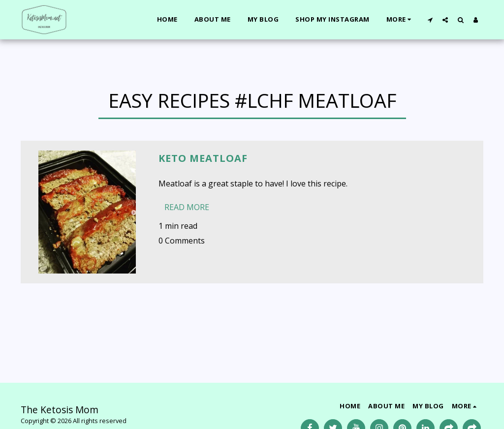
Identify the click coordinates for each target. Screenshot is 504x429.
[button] (430, 20)
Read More (187, 207)
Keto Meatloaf (203, 158)
